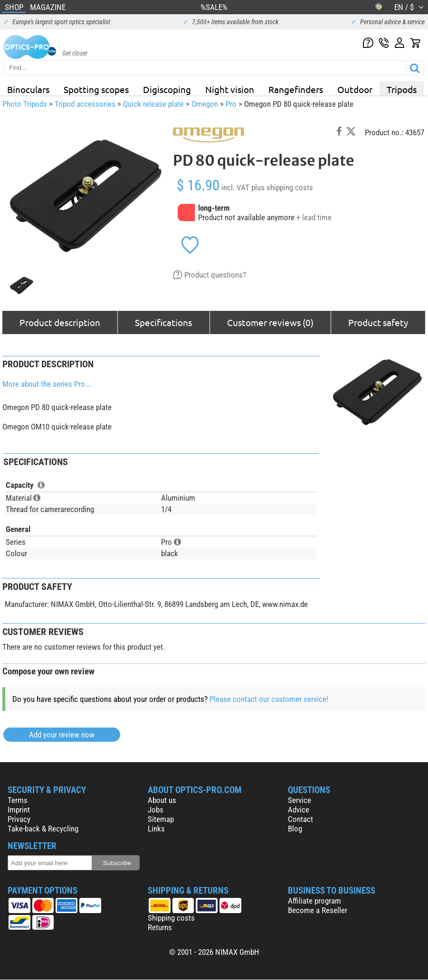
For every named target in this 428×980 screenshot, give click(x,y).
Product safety (378, 322)
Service (300, 800)
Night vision (230, 89)
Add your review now (62, 735)
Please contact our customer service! (269, 699)
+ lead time (314, 217)
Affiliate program (314, 901)
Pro (231, 104)
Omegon (205, 104)
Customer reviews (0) (270, 322)
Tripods (402, 89)
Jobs (156, 810)
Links (156, 829)
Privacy (19, 819)
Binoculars (28, 89)
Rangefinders (296, 89)
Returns (160, 927)
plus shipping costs (282, 187)
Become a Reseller (318, 910)
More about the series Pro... (47, 384)
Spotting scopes (96, 89)
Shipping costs (171, 918)
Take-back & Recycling (43, 829)
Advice (299, 810)
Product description (60, 322)
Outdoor (355, 89)
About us (162, 800)
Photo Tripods (25, 104)
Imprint (19, 810)
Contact (300, 819)
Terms (18, 800)
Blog (295, 829)
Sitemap (161, 819)
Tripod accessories (85, 104)
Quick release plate (153, 104)
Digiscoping (167, 89)
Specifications (163, 322)
